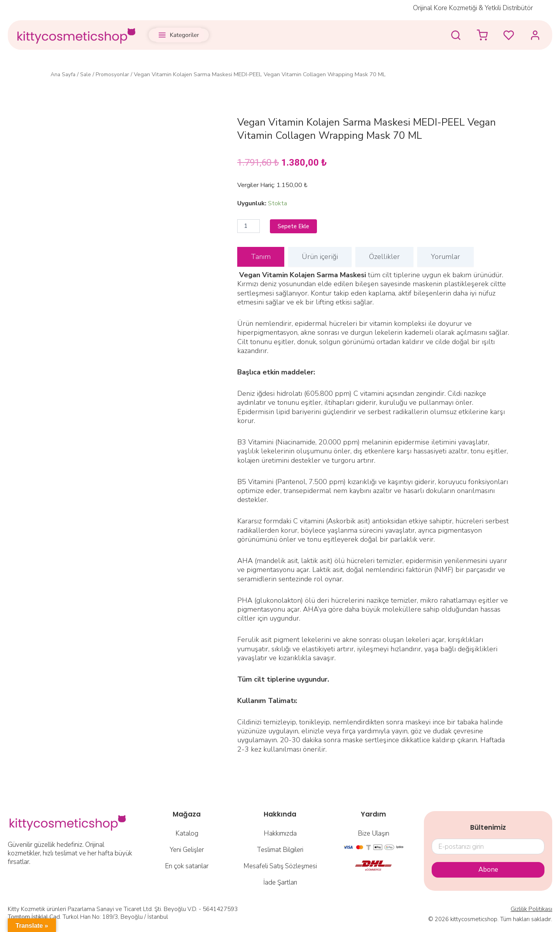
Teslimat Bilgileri (280, 850)
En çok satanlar (187, 866)
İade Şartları (280, 883)
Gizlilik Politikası (532, 909)
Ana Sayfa (64, 74)
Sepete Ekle (295, 226)
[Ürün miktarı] (248, 226)
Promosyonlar (116, 74)
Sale (88, 74)
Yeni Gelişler (187, 850)
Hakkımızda (280, 834)
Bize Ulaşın (374, 834)
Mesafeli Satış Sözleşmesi (280, 866)
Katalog (187, 834)
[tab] (261, 257)
